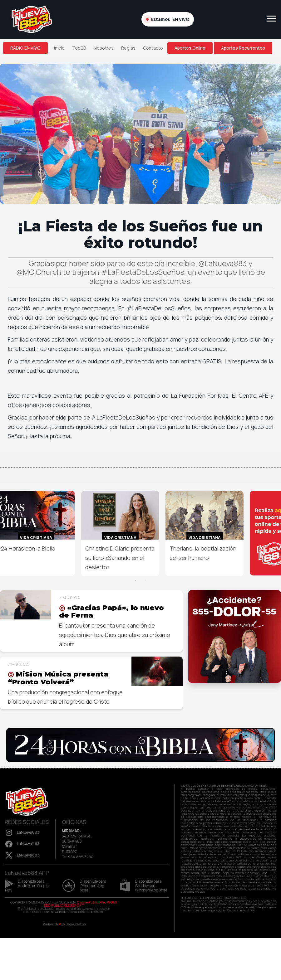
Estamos (168, 19)
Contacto (153, 48)
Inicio (59, 48)
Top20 (79, 48)
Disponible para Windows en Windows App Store (144, 886)
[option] (120, 534)
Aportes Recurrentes (243, 48)
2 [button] (145, 581)
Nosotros (104, 48)
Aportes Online (190, 48)
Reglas (128, 48)
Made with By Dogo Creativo (64, 924)
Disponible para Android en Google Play (27, 886)
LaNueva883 (22, 832)
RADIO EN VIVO (25, 48)
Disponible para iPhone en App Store (84, 886)
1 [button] (136, 581)
